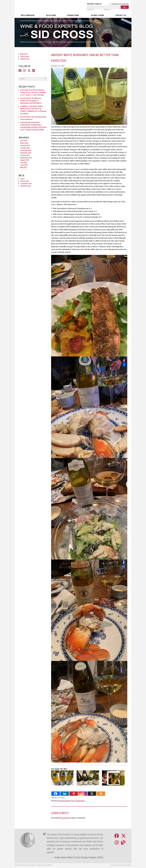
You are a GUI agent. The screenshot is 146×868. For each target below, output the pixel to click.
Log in (22, 179)
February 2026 (25, 145)
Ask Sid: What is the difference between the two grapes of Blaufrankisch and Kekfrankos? (31, 101)
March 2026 (24, 143)
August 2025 (25, 160)
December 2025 (26, 150)
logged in (65, 818)
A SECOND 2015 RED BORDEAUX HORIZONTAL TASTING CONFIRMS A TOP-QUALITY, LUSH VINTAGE (33, 92)
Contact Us (121, 15)
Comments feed (26, 184)
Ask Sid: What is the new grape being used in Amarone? (33, 118)
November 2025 (26, 153)
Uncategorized (65, 801)
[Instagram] (83, 794)
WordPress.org (25, 186)
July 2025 (24, 162)
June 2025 (24, 165)
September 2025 (26, 158)
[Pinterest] (74, 794)
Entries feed (24, 181)
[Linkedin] (65, 794)
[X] (92, 794)
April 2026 (24, 141)
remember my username (119, 4)
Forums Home (73, 15)
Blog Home (51, 15)
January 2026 (25, 148)
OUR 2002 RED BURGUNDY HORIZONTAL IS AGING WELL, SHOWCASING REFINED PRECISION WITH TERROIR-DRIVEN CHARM (33, 126)
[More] (101, 794)
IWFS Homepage (28, 15)
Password (107, 10)
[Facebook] (56, 794)
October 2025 (25, 155)
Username (90, 10)
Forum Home (25, 56)
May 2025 (24, 167)
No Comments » (79, 801)
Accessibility (127, 865)
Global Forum (97, 15)
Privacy (119, 865)
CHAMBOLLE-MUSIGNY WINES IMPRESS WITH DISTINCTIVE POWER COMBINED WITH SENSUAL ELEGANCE (33, 110)
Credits (113, 865)
